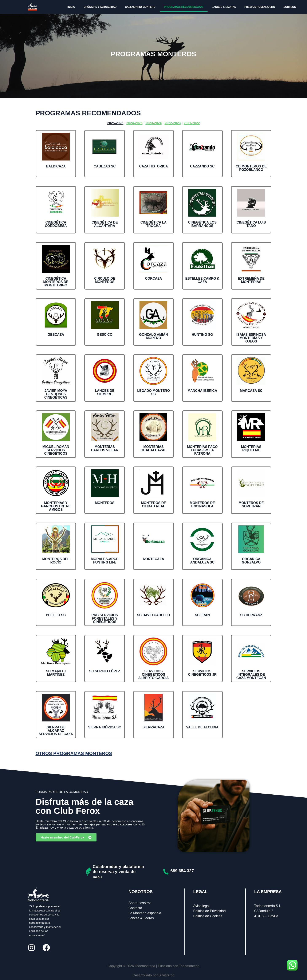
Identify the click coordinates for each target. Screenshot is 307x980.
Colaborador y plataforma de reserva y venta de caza (118, 872)
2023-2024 (153, 123)
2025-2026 (115, 123)
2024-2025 (135, 123)
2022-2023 (173, 123)
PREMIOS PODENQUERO (260, 7)
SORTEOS (290, 7)
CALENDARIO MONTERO (140, 7)
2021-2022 (192, 123)
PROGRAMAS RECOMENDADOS (184, 7)
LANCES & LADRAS (224, 7)
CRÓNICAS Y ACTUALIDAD (100, 7)
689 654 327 (182, 871)
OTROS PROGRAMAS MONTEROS (74, 753)
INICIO (71, 7)
